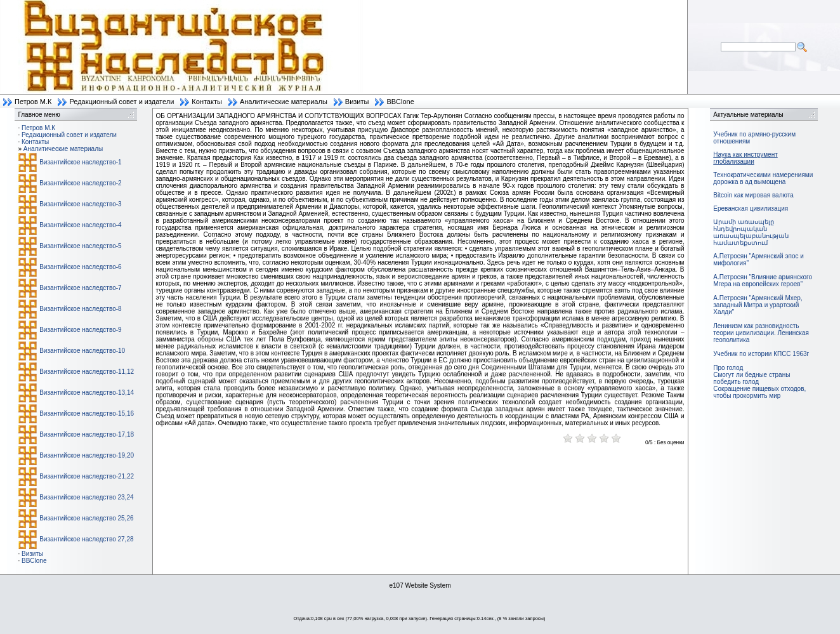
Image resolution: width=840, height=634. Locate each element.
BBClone (400, 102)
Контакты (207, 102)
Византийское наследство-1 (80, 162)
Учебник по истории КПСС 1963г (761, 354)
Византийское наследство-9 (80, 330)
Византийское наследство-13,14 (87, 393)
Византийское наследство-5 (80, 246)
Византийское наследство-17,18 (87, 434)
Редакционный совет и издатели (121, 102)
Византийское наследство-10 (82, 351)
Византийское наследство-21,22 (87, 476)
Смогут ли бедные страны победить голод (751, 378)
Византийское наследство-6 (80, 267)
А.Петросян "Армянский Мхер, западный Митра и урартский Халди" (758, 305)
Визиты (357, 102)
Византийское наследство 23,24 (86, 497)
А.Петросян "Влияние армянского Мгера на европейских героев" (763, 281)
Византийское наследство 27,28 (86, 539)
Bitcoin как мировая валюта (753, 195)
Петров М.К (33, 102)
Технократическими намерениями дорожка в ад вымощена (763, 178)
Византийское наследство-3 (80, 204)
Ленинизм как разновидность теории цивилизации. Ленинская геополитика (761, 333)
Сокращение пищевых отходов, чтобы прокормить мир (759, 392)
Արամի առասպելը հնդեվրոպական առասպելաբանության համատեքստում (751, 232)
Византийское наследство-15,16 (87, 413)
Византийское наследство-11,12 (87, 372)
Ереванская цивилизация (751, 208)
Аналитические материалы (284, 102)
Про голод (728, 368)
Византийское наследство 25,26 (86, 518)
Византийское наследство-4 (80, 225)
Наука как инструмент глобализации (745, 158)
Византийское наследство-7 (80, 288)
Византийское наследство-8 (80, 309)
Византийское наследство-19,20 (87, 455)
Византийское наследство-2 (80, 183)
